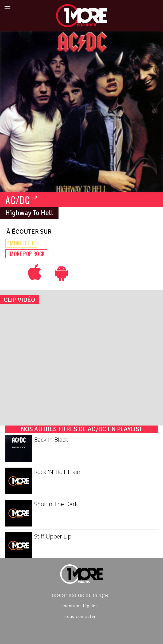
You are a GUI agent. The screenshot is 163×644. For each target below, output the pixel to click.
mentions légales (80, 606)
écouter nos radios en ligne (80, 595)
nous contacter (80, 616)
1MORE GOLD (21, 243)
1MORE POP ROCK (26, 254)
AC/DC (22, 200)
